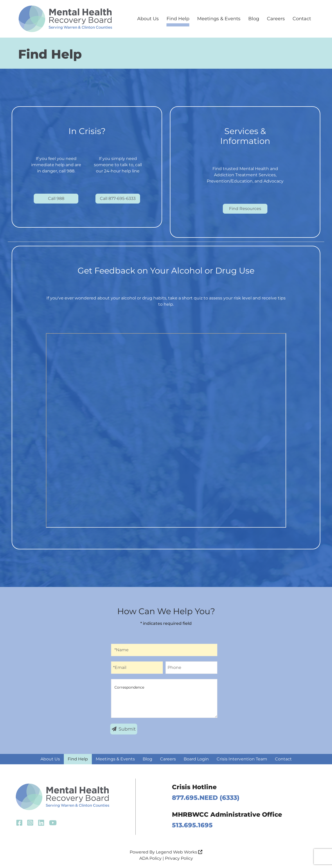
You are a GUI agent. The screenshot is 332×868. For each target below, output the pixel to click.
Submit (124, 729)
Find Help (178, 19)
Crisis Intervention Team (242, 759)
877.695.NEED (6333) (206, 798)
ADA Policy (150, 858)
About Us (148, 19)
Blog (254, 19)
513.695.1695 (192, 825)
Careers (276, 19)
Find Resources (245, 209)
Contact (302, 19)
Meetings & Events (219, 19)
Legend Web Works (179, 852)
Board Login (196, 759)
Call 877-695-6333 (118, 198)
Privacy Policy (179, 858)
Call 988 (56, 198)
